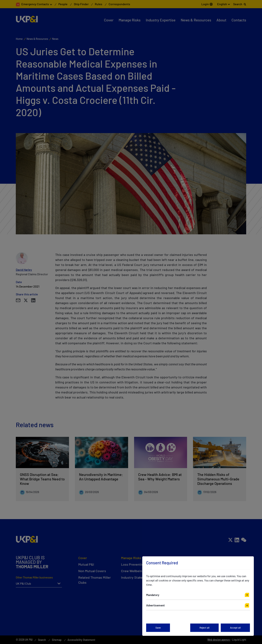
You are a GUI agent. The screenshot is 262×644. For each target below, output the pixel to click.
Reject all (204, 628)
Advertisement (155, 605)
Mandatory (153, 595)
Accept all (235, 628)
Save (158, 628)
